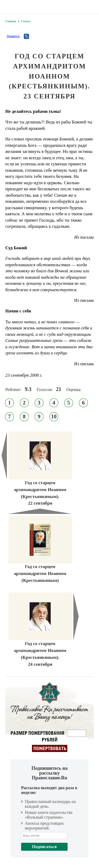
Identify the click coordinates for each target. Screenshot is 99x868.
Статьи (25, 21)
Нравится (13, 36)
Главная (11, 21)
